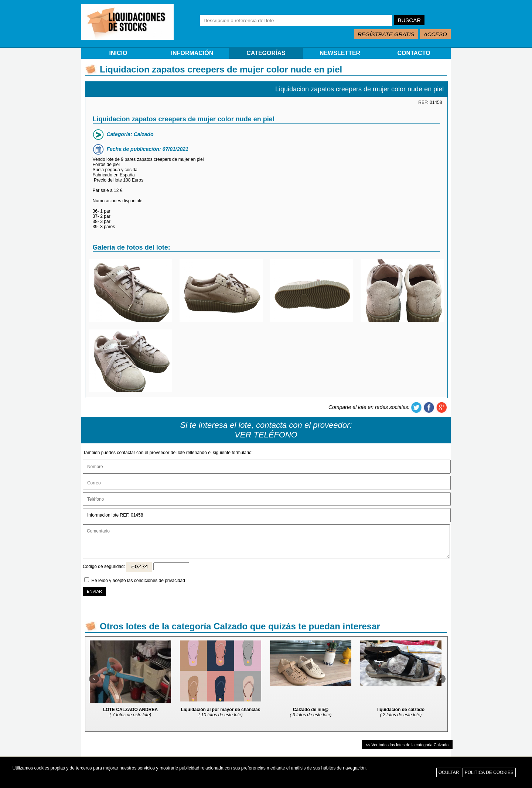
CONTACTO (414, 53)
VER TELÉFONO (266, 435)
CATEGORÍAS (266, 53)
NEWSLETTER (340, 53)
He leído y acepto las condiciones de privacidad (138, 581)
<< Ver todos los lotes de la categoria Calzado (407, 745)
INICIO (118, 53)
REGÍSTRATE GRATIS (386, 34)
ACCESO (435, 34)
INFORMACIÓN (192, 53)
